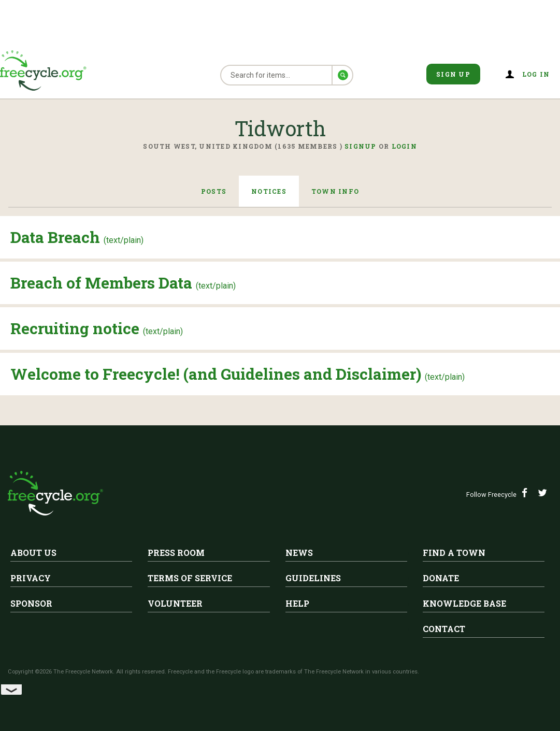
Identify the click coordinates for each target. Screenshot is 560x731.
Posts (214, 191)
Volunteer (175, 603)
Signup (361, 146)
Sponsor (31, 603)
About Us (33, 553)
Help (297, 603)
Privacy (31, 578)
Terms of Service (190, 578)
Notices (269, 191)
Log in (536, 74)
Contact (444, 629)
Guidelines (313, 578)
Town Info (335, 191)
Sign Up (453, 74)
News (299, 553)
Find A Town (454, 553)
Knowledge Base (464, 603)
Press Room (176, 553)
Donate (441, 578)
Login (404, 146)
